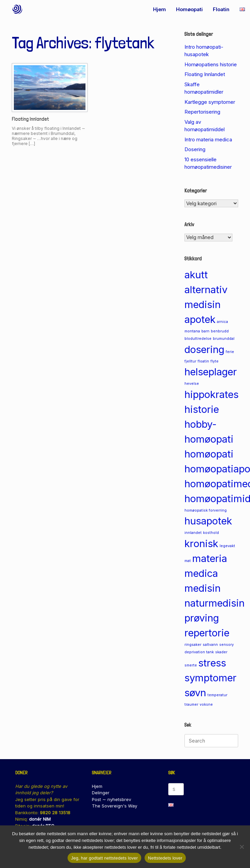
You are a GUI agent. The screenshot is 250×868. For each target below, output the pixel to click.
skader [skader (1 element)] (221, 652)
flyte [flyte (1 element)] (215, 361)
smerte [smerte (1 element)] (191, 665)
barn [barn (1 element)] (205, 331)
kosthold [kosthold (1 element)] (211, 533)
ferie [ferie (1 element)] (230, 352)
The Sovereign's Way (115, 806)
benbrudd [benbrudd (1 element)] (220, 331)
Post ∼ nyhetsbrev (111, 799)
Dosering (195, 149)
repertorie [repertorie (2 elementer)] (207, 633)
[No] (242, 847)
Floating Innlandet (30, 119)
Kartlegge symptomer (210, 102)
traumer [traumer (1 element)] (191, 705)
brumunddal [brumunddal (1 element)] (224, 339)
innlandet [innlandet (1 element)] (193, 533)
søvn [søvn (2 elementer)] (195, 693)
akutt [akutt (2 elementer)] (196, 275)
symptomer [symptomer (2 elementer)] (210, 678)
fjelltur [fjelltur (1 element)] (190, 361)
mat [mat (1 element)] (188, 561)
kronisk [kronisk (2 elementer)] (201, 544)
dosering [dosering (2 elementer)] (204, 349)
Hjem (159, 9)
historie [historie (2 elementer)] (202, 409)
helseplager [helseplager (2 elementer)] (211, 372)
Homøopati (189, 9)
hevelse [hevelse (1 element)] (192, 384)
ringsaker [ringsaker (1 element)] (193, 645)
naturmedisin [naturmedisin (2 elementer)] (215, 603)
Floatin (221, 9)
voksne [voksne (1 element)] (206, 705)
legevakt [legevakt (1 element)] (227, 546)
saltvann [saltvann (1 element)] (210, 645)
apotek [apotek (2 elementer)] (200, 319)
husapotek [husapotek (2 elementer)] (208, 521)
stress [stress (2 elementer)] (212, 663)
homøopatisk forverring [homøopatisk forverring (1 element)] (206, 510)
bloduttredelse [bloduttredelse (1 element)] (198, 339)
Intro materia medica (208, 139)
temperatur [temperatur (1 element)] (217, 695)
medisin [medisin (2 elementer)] (203, 588)
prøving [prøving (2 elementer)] (202, 618)
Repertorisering (202, 112)
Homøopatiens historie (211, 64)
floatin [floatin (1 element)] (203, 361)
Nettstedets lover (165, 858)
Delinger (101, 793)
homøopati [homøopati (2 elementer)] (209, 454)
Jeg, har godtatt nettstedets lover (104, 858)
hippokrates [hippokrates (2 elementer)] (211, 394)
